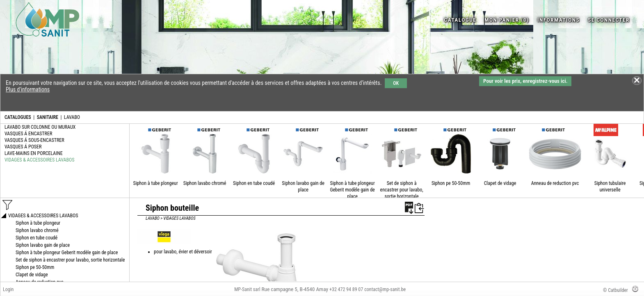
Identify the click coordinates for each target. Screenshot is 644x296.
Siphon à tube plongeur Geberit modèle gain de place (352, 190)
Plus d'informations (28, 89)
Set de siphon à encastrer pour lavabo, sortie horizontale (402, 190)
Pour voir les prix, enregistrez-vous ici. (525, 81)
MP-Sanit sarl (247, 289)
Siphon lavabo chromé (205, 183)
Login (8, 289)
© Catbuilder (615, 290)
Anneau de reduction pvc (555, 183)
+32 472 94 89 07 (346, 289)
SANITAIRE (48, 117)
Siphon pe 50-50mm (451, 183)
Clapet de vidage (500, 183)
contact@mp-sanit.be (385, 289)
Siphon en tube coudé (254, 183)
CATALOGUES (18, 117)
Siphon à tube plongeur (156, 183)
